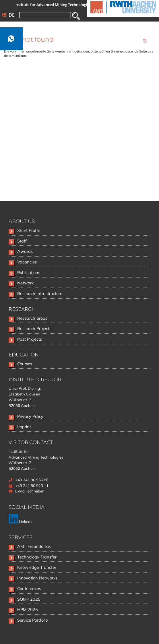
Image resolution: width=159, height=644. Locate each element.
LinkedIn (21, 521)
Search (76, 16)
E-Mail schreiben (30, 491)
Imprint (24, 427)
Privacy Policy (30, 416)
